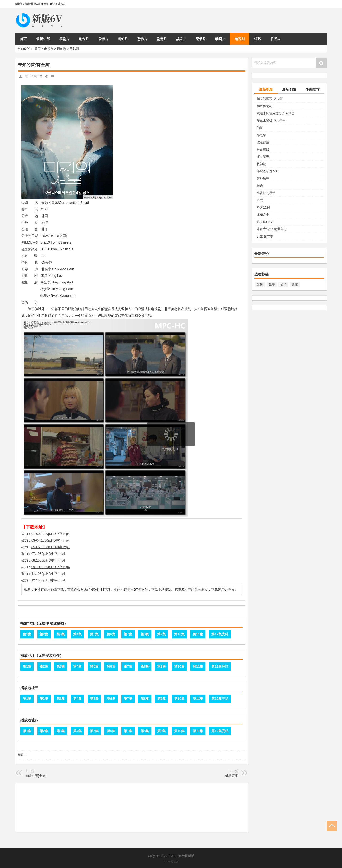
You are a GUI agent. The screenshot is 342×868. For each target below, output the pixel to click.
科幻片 (123, 39)
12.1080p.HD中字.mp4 (48, 580)
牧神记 (261, 164)
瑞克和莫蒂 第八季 (270, 99)
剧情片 (162, 39)
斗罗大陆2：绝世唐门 (271, 229)
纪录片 (201, 39)
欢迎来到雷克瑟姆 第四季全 (276, 113)
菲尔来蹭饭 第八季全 (271, 121)
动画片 (220, 39)
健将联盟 (232, 776)
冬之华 (261, 135)
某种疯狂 (263, 179)
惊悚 (260, 284)
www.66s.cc (171, 862)
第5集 (94, 634)
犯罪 (272, 284)
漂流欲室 (263, 142)
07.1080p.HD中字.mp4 (48, 554)
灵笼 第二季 (265, 236)
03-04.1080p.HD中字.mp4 (51, 540)
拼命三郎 (263, 150)
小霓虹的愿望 (266, 193)
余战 (260, 200)
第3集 (61, 634)
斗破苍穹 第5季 (267, 171)
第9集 (161, 634)
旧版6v (275, 39)
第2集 (44, 634)
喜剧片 (64, 39)
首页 (23, 39)
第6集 (111, 634)
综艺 (257, 39)
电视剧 (240, 39)
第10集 (179, 634)
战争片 (181, 39)
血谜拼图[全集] (36, 776)
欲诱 (260, 186)
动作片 (84, 39)
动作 (283, 284)
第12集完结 (220, 634)
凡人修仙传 (264, 222)
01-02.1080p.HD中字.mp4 (51, 534)
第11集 (198, 634)
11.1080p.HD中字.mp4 (48, 574)
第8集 (145, 634)
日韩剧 (62, 49)
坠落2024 (263, 207)
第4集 (77, 634)
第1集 (27, 634)
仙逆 (260, 128)
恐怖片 (142, 39)
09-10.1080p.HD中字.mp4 (51, 567)
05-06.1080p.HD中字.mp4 (51, 547)
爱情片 (103, 39)
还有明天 (263, 157)
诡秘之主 (263, 215)
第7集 (128, 634)
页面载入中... (171, 449)
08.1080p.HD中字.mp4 (48, 560)
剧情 (295, 284)
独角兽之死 (264, 106)
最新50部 (43, 39)
